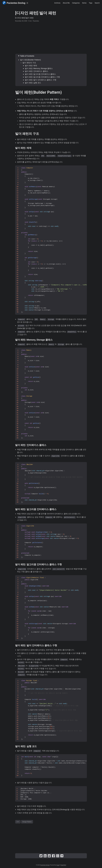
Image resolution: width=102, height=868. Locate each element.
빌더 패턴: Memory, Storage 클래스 (39, 68)
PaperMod (63, 865)
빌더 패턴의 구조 (29, 63)
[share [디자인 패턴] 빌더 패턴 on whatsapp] (58, 856)
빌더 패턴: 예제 (31, 66)
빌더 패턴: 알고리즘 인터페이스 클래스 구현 (42, 77)
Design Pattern (27, 822)
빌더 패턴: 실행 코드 (33, 83)
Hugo (58, 865)
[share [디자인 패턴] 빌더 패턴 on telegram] (62, 856)
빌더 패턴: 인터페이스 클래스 (37, 71)
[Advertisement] (51, 38)
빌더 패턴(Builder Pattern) (30, 60)
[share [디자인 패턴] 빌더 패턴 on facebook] (53, 856)
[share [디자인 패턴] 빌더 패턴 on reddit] (49, 856)
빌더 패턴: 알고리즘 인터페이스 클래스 (40, 74)
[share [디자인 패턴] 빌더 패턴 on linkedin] (45, 856)
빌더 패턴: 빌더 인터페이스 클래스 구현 (41, 80)
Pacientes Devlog (14, 3)
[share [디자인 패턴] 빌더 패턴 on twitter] (41, 856)
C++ (18, 822)
